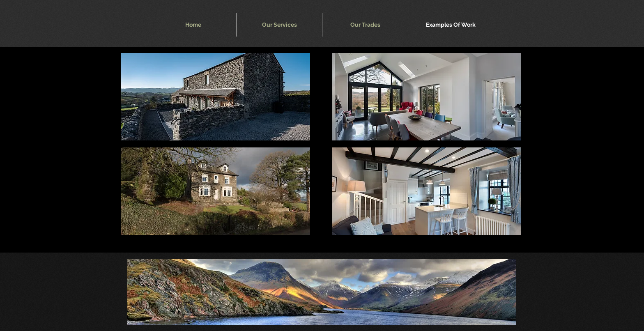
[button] (215, 97)
